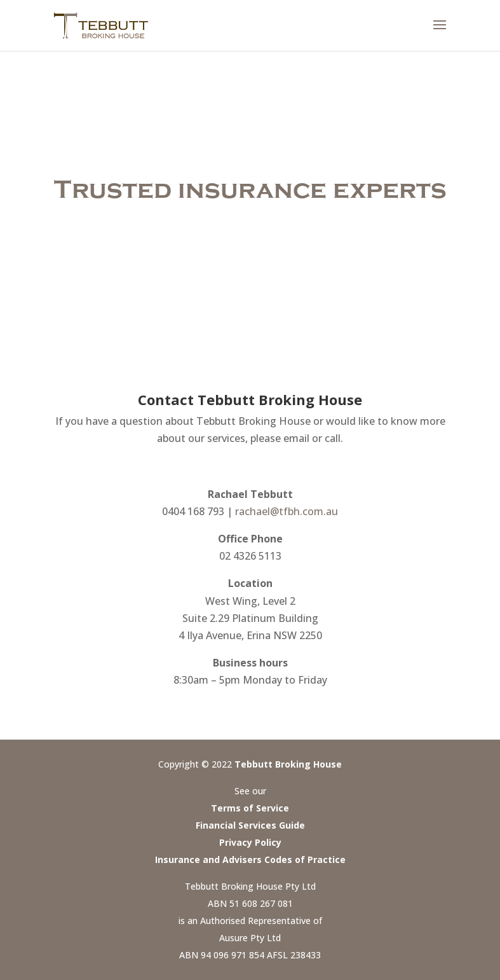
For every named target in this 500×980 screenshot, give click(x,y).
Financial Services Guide (250, 825)
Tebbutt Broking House (288, 764)
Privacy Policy (250, 842)
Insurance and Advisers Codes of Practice (250, 859)
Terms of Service (250, 808)
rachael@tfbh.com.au (287, 511)
